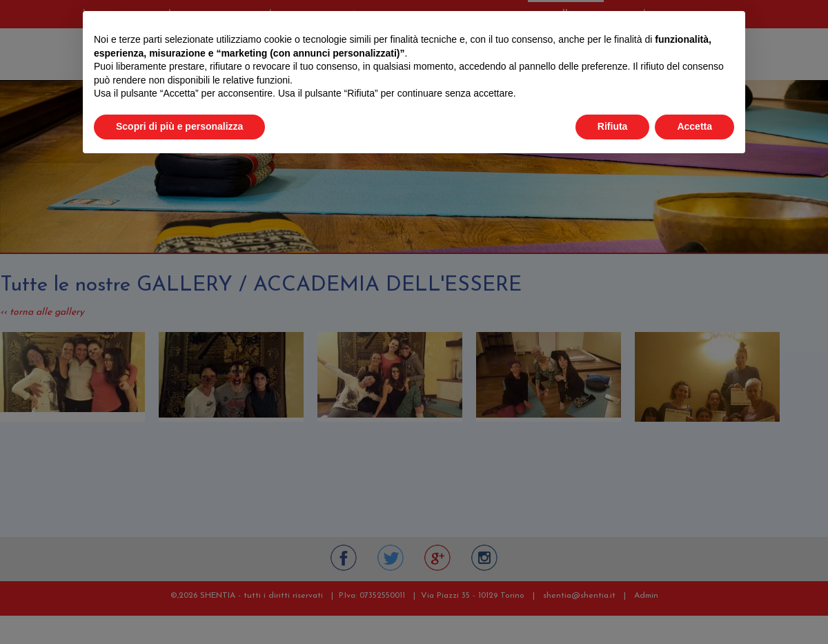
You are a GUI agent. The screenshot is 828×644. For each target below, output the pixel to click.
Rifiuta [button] (613, 126)
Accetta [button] (694, 126)
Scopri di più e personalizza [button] (179, 126)
